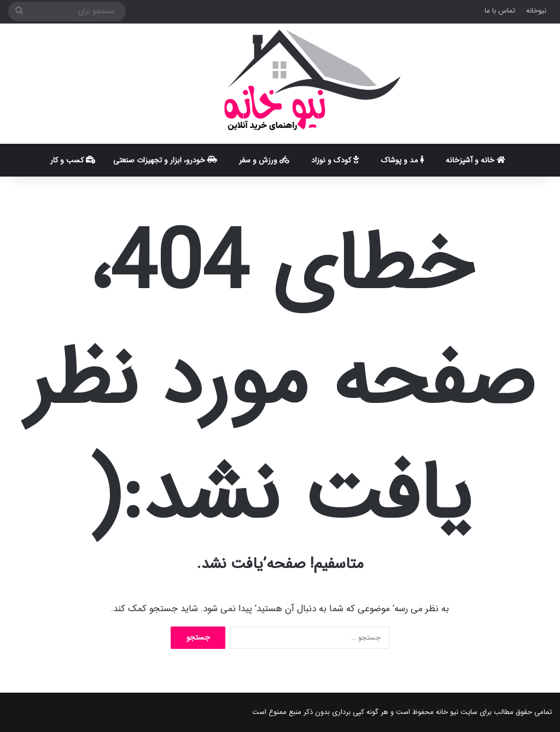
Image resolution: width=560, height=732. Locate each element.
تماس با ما (500, 11)
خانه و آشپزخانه (476, 160)
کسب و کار (73, 160)
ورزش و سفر (264, 160)
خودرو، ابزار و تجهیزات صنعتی (165, 160)
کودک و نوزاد (335, 160)
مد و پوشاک (402, 160)
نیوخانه (536, 11)
